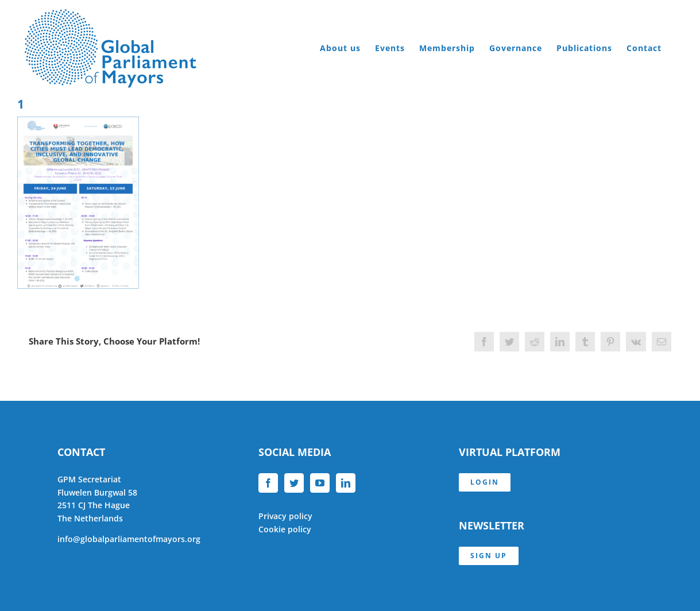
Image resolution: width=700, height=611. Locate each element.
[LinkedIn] (346, 483)
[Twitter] (294, 483)
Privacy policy (285, 516)
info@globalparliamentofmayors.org (129, 539)
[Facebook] (268, 483)
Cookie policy (285, 529)
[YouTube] (320, 483)
